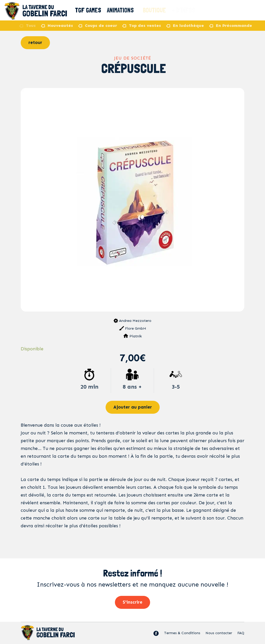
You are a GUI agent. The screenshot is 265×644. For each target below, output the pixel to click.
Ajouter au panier (133, 407)
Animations (123, 10)
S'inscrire (132, 602)
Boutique (155, 10)
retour (35, 42)
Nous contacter (219, 633)
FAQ (241, 633)
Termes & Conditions (182, 633)
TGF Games (88, 10)
